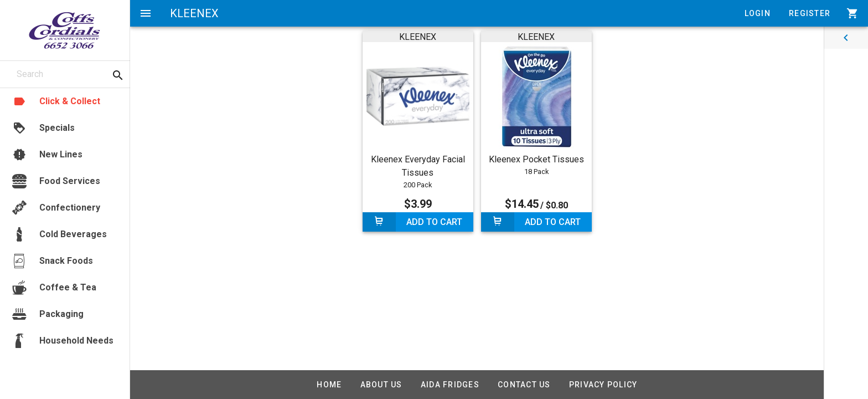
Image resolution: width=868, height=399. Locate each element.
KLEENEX (418, 37)
